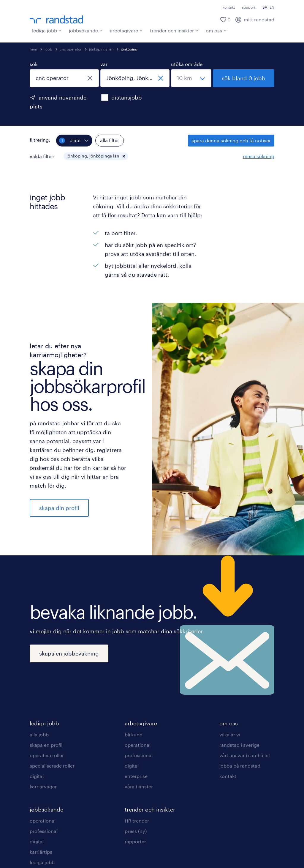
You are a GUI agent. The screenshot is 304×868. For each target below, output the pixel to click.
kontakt (229, 7)
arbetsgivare (126, 30)
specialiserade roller (52, 766)
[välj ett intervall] (191, 78)
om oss (216, 30)
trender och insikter (174, 30)
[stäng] (90, 78)
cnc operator (71, 49)
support (249, 7)
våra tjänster (139, 786)
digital (37, 776)
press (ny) (136, 831)
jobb (48, 49)
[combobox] (64, 78)
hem (33, 49)
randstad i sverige (239, 745)
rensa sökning (259, 156)
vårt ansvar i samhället (245, 755)
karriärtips (41, 852)
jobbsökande (86, 30)
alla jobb (39, 734)
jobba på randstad (240, 766)
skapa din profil (59, 508)
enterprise (136, 776)
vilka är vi (230, 734)
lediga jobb (47, 30)
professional (44, 831)
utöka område (187, 64)
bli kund (134, 734)
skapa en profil (46, 745)
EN (272, 7)
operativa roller (47, 755)
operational (43, 821)
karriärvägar (43, 786)
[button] (124, 156)
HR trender (137, 821)
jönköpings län (101, 49)
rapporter (135, 841)
